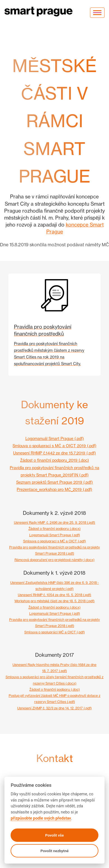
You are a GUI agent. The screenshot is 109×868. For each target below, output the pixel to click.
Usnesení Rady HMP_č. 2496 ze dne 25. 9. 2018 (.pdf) (55, 522)
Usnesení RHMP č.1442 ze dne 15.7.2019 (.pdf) (55, 453)
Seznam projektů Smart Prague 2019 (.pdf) (55, 482)
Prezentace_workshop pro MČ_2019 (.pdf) (54, 489)
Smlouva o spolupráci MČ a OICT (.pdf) (55, 632)
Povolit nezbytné (55, 851)
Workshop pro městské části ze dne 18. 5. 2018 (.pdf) (55, 601)
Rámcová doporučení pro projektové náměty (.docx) (55, 560)
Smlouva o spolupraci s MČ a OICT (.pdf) (55, 541)
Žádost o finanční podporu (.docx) (55, 529)
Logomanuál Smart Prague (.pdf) (55, 438)
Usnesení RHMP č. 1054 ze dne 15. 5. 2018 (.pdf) (55, 595)
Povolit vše (55, 835)
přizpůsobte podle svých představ (41, 818)
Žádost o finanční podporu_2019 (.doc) (55, 460)
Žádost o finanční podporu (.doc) (54, 689)
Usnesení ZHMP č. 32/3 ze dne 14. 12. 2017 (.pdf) (55, 708)
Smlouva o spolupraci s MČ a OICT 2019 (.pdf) (54, 446)
